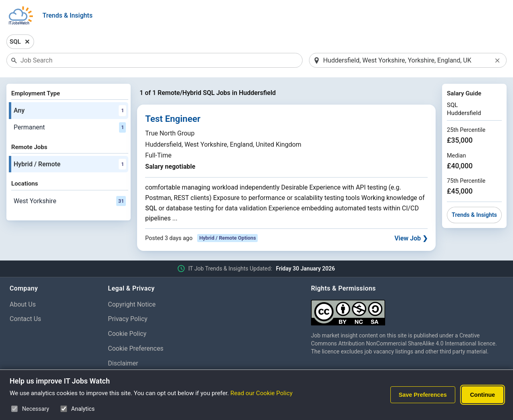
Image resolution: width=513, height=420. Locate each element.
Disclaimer (123, 363)
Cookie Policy (127, 334)
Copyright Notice (132, 304)
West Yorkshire (70, 201)
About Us (23, 304)
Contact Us (25, 319)
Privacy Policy (128, 319)
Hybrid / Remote (70, 164)
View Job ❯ (411, 238)
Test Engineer (173, 119)
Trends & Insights (68, 15)
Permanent (70, 127)
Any (70, 111)
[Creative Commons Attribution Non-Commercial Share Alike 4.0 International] (407, 310)
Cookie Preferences (136, 348)
